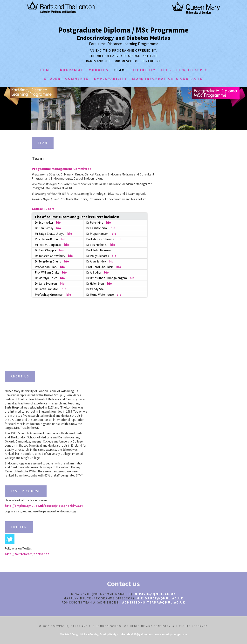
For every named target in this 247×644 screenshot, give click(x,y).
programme (70, 70)
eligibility (143, 70)
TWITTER (19, 527)
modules (99, 70)
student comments (66, 79)
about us (20, 376)
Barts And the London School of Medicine (123, 61)
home (46, 70)
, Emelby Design (108, 634)
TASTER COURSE (26, 491)
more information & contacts (167, 79)
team (119, 70)
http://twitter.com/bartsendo (27, 554)
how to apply (192, 70)
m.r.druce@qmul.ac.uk (160, 598)
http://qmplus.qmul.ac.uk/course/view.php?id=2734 (44, 506)
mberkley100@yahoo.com (136, 634)
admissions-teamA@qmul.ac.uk (154, 602)
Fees (166, 70)
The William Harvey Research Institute (123, 56)
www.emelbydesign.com (171, 634)
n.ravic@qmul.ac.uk (155, 594)
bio (58, 223)
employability (110, 79)
